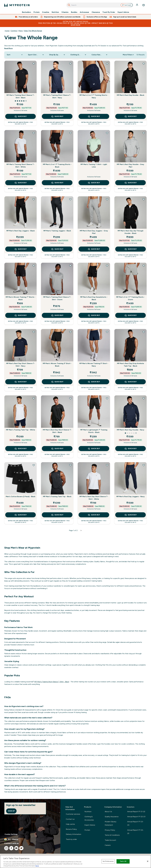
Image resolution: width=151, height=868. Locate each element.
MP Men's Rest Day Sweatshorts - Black (94, 298)
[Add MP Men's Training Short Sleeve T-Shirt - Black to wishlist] (34, 64)
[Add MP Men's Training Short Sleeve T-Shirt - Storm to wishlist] (70, 266)
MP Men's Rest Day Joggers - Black (21, 231)
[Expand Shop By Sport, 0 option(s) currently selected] (57, 55)
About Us (108, 812)
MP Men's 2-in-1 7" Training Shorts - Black (57, 166)
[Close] (148, 861)
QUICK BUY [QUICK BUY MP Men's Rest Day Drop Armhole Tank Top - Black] (130, 382)
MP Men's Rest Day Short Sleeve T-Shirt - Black (57, 431)
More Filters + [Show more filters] (128, 55)
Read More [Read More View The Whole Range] (8, 48)
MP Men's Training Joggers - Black (57, 231)
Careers (108, 845)
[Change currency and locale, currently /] (30, 839)
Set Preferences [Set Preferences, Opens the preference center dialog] (108, 861)
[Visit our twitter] (21, 848)
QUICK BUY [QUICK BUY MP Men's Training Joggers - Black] (57, 249)
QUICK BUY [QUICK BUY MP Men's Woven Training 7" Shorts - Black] (21, 315)
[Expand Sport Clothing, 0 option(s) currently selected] (36, 55)
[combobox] (100, 5)
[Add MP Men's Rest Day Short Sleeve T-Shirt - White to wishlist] (107, 465)
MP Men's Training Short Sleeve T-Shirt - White (21, 166)
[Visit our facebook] (11, 848)
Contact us (70, 819)
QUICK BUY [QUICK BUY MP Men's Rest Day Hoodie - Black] (130, 116)
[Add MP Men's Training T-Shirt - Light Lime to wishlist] (107, 133)
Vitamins (65, 12)
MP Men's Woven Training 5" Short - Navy (94, 365)
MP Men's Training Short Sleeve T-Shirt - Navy (57, 96)
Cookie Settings (11, 834)
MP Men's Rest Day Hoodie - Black (130, 95)
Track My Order (109, 12)
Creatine (46, 12)
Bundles (74, 12)
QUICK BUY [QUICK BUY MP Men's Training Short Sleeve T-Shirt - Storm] (57, 315)
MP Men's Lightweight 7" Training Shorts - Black (94, 431)
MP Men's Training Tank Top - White (21, 430)
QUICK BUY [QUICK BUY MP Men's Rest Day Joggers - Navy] (130, 515)
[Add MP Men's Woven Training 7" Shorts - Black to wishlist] (34, 266)
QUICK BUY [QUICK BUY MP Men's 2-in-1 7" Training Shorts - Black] (57, 183)
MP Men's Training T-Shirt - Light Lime (94, 166)
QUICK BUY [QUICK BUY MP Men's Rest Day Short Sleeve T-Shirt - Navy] (21, 382)
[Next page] (81, 530)
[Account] (137, 5)
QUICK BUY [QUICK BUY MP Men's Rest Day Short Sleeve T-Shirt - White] (94, 515)
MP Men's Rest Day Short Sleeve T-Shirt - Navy (21, 365)
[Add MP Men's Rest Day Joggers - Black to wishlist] (34, 199)
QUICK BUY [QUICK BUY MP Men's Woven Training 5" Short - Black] (57, 382)
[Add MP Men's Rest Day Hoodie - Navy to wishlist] (144, 398)
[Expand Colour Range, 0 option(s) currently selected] (100, 55)
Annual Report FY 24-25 (135, 832)
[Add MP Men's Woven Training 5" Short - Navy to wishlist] (107, 332)
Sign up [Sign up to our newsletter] (11, 811)
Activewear (84, 12)
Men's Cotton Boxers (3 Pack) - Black (21, 497)
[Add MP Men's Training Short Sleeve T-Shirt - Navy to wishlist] (70, 64)
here (37, 866)
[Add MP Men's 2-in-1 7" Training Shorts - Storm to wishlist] (144, 266)
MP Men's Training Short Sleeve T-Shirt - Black (21, 96)
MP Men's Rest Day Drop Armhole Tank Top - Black (130, 365)
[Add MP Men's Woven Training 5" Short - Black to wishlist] (70, 332)
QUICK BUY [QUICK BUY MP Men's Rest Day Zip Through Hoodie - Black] (130, 249)
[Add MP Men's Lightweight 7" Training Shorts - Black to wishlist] (107, 398)
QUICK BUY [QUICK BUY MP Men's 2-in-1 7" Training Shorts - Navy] (94, 116)
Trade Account (110, 840)
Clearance (96, 12)
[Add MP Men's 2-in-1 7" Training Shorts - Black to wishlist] (70, 133)
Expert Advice (123, 12)
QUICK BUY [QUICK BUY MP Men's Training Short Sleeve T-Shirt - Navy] (57, 116)
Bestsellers (27, 12)
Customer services (73, 814)
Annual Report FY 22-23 (136, 817)
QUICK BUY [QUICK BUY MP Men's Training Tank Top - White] (21, 449)
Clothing (14, 31)
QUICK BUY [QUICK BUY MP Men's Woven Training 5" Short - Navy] (94, 382)
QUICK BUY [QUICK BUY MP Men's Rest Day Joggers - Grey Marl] (94, 249)
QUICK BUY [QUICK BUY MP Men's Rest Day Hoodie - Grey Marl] (130, 183)
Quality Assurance (112, 817)
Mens (21, 31)
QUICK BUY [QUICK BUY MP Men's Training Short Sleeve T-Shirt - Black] (21, 116)
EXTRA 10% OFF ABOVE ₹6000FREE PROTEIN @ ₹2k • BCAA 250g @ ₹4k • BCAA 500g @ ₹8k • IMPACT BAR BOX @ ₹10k (75, 23)
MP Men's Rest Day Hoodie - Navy (130, 430)
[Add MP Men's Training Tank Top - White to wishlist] (34, 398)
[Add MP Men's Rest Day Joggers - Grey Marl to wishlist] (107, 199)
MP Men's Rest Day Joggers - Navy (130, 497)
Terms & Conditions (112, 835)
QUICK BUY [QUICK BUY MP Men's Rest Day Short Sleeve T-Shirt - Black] (57, 449)
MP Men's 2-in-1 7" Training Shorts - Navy (94, 96)
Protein (37, 12)
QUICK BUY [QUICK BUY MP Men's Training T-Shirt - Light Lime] (94, 183)
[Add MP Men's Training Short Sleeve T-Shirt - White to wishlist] (34, 133)
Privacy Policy (110, 830)
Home (7, 31)
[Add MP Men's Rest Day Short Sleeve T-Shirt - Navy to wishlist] (34, 332)
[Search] (69, 5)
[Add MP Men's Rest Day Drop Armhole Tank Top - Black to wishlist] (144, 332)
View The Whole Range (33, 31)
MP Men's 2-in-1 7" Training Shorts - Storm (130, 298)
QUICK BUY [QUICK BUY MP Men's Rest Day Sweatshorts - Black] (94, 315)
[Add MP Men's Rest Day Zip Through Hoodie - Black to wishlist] (144, 199)
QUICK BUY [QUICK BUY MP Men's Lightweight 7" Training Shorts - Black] (94, 449)
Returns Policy (71, 829)
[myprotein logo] (17, 5)
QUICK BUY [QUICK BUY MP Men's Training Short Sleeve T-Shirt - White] (21, 183)
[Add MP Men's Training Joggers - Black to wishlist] (70, 199)
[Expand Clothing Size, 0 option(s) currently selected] (78, 55)
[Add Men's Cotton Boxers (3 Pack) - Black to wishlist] (34, 465)
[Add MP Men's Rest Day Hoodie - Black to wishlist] (144, 64)
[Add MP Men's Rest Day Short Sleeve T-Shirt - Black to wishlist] (70, 398)
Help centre (70, 824)
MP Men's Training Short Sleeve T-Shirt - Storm (57, 298)
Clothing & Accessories (89, 818)
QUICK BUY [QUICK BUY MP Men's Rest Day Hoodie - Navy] (130, 449)
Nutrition (55, 12)
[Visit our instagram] (6, 848)
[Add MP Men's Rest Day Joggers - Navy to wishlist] (144, 465)
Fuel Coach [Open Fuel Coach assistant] (127, 5)
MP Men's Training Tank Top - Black (57, 497)
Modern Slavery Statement (111, 823)
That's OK (123, 861)
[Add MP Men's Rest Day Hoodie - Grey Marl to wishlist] (144, 133)
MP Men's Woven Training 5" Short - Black (57, 365)
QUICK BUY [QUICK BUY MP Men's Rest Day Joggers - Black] (21, 249)
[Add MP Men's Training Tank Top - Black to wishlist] (70, 465)
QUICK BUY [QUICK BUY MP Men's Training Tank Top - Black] (57, 515)
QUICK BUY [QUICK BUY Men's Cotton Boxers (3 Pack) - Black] (21, 515)
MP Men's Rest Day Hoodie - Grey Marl (130, 166)
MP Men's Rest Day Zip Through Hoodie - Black (130, 232)
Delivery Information (74, 834)
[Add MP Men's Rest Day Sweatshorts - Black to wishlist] (107, 266)
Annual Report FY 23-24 (135, 823)
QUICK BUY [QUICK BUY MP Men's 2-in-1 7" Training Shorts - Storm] (130, 315)
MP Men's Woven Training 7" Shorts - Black (21, 298)
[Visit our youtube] (16, 848)
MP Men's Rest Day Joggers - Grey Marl (94, 232)
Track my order (71, 839)
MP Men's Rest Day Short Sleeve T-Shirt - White (94, 498)
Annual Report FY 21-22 (136, 812)
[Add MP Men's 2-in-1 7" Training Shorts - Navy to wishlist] (107, 64)
